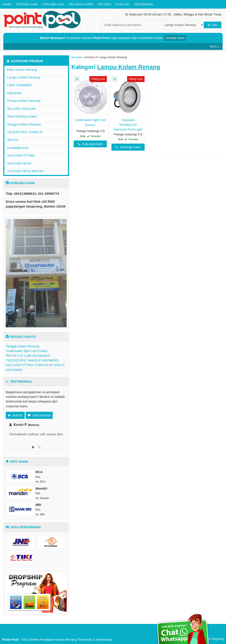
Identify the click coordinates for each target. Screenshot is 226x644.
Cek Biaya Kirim (81, 4)
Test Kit (12, 140)
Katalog (122, 4)
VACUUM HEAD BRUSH (25, 171)
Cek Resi (104, 4)
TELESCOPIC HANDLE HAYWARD (32, 360)
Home (7, 4)
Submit (15, 415)
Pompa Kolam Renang (24, 101)
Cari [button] (213, 25)
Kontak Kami (175, 38)
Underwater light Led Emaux (27, 351)
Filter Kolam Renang (22, 70)
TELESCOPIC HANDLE (25, 132)
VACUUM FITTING (21, 155)
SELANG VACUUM (21, 109)
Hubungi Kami (90, 144)
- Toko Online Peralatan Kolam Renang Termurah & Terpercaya (57, 639)
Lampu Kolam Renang (24, 77)
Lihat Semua (39, 415)
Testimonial (144, 4)
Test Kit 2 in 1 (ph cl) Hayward (28, 355)
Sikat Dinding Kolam (22, 116)
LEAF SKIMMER (19, 85)
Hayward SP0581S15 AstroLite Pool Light (128, 125)
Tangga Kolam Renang (24, 124)
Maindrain (14, 93)
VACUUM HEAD (19, 163)
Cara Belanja (53, 4)
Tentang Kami (27, 4)
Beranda (77, 57)
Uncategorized (18, 148)
